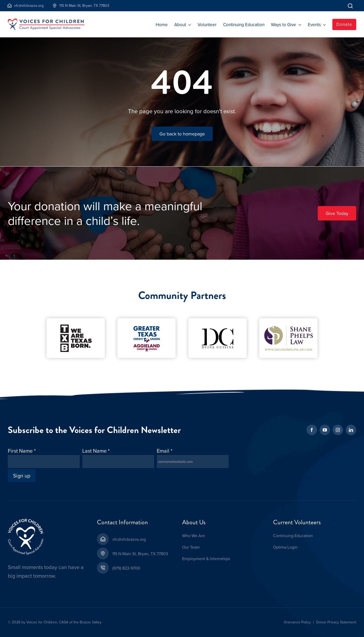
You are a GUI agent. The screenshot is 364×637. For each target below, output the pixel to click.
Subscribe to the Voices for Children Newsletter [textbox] (94, 430)
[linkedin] (351, 430)
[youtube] (325, 430)
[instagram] (338, 430)
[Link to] (350, 6)
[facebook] (312, 430)
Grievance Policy (297, 622)
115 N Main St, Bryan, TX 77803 (140, 554)
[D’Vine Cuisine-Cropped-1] (218, 321)
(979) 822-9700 (126, 568)
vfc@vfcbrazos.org (129, 539)
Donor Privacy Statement (336, 622)
